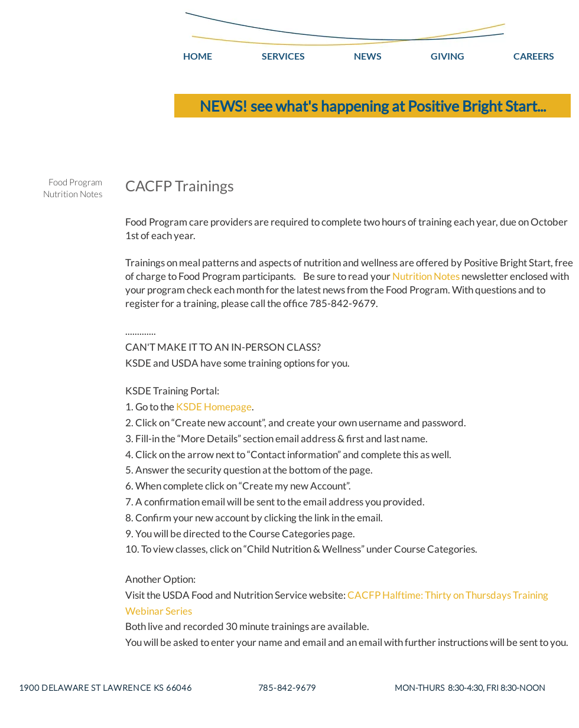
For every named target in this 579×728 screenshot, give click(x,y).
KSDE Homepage (214, 407)
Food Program (75, 182)
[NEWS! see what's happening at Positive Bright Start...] (373, 106)
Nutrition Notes (426, 276)
